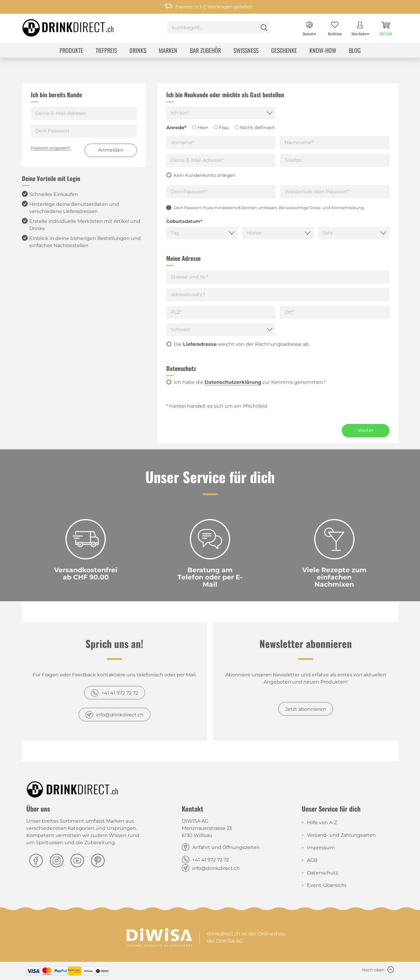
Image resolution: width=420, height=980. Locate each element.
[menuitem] (219, 28)
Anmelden (111, 150)
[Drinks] (138, 51)
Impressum (321, 848)
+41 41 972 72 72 (120, 693)
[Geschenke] (284, 51)
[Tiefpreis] (106, 51)
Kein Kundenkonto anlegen (204, 175)
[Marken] (168, 51)
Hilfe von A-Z (322, 822)
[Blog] (355, 51)
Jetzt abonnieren (306, 709)
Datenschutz (323, 873)
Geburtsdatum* (184, 221)
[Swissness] (246, 51)
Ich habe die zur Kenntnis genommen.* (250, 382)
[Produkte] (71, 51)
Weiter (366, 430)
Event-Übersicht (327, 885)
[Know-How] (323, 51)
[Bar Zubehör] (205, 51)
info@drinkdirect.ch (120, 715)
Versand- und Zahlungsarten (341, 835)
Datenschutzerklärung (233, 382)
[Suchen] (264, 28)
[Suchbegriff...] (219, 28)
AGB (312, 860)
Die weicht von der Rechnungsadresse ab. (242, 344)
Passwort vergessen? (51, 148)
